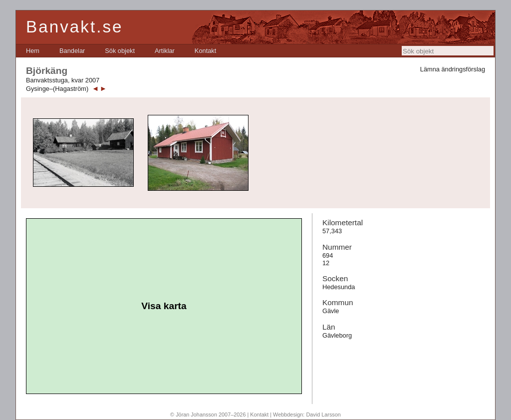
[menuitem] (33, 51)
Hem (33, 51)
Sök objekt (120, 51)
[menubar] (121, 51)
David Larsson (323, 415)
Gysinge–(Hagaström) (57, 89)
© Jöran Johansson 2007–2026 (208, 415)
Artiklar (165, 51)
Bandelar (72, 51)
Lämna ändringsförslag (453, 69)
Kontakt (205, 51)
